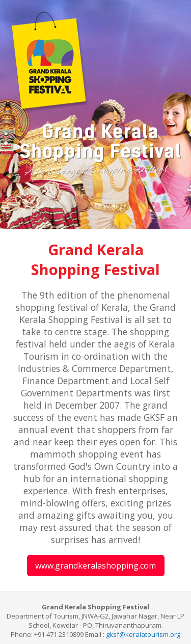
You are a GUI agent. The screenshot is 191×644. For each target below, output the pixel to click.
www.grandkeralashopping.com (95, 566)
